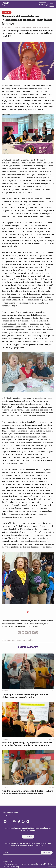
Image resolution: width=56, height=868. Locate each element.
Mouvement (7, 12)
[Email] (23, 853)
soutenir (28, 837)
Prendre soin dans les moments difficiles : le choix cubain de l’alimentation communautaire (27, 792)
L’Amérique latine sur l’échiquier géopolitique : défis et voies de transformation (25, 696)
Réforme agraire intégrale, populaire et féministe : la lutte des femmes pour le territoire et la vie (28, 744)
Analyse (51, 691)
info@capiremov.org (11, 867)
